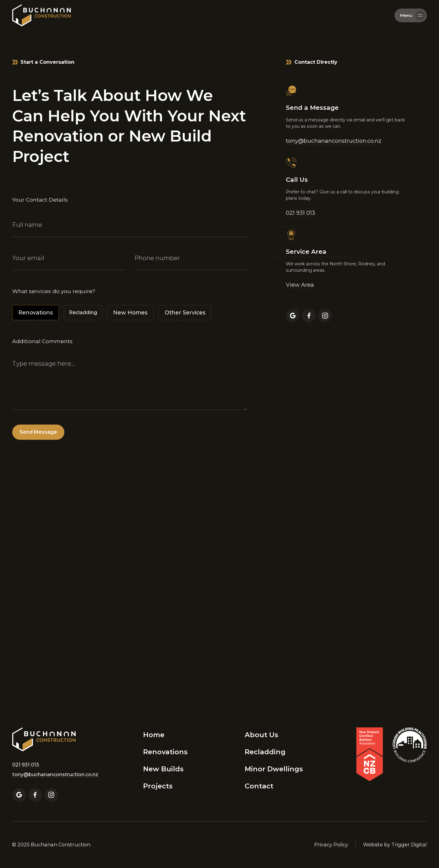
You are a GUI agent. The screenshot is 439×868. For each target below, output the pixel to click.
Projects (158, 786)
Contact (259, 786)
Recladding (265, 752)
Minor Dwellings (274, 769)
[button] (411, 15)
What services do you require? (54, 291)
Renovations (165, 752)
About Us (261, 735)
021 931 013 (300, 213)
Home (154, 735)
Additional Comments (42, 341)
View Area (300, 285)
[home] (41, 15)
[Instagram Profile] (325, 316)
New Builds (163, 769)
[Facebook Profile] (309, 316)
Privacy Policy (331, 845)
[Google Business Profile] (293, 316)
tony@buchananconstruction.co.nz (334, 141)
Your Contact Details (40, 200)
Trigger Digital (409, 845)
